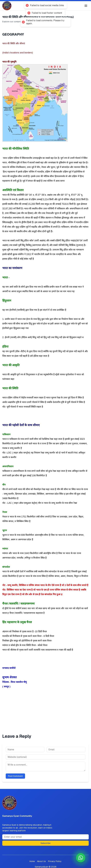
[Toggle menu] (86, 6)
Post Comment (15, 776)
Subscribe (45, 843)
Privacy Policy (55, 861)
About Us (41, 861)
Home (32, 861)
